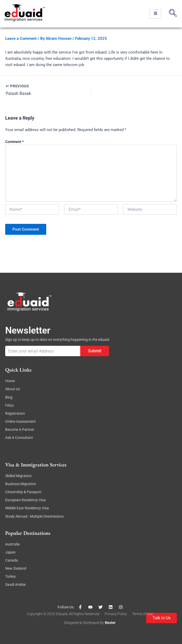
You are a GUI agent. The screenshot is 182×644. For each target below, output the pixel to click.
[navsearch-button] (173, 14)
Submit (95, 351)
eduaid (62, 614)
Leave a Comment (21, 38)
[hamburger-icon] (155, 14)
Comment (14, 142)
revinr (110, 623)
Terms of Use (143, 614)
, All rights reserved (83, 614)
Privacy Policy (116, 614)
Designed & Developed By (84, 623)
